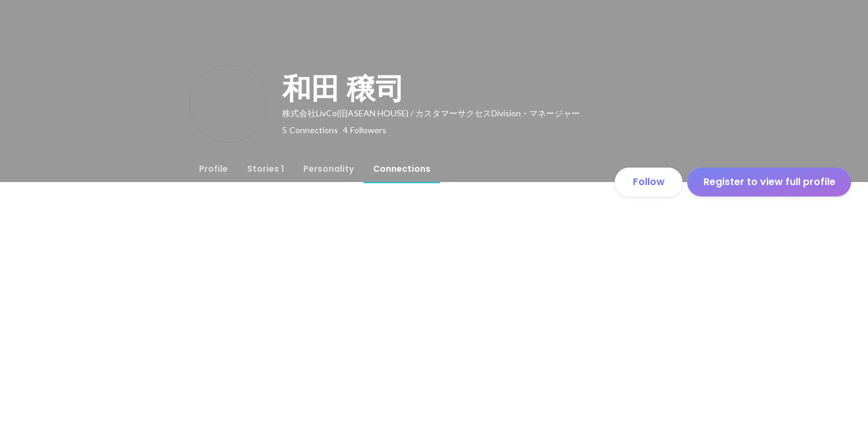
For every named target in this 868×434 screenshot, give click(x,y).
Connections (402, 169)
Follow (649, 182)
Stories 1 (266, 169)
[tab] (213, 169)
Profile (213, 169)
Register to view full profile (769, 182)
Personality (329, 169)
